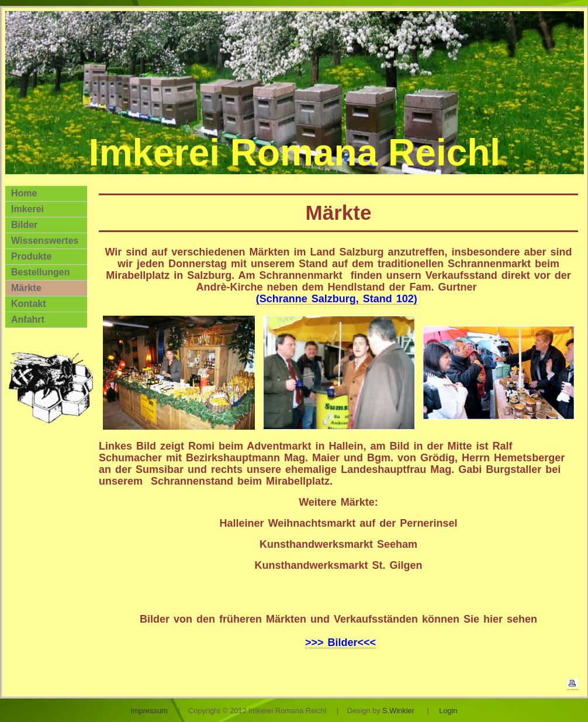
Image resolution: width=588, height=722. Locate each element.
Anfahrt (28, 319)
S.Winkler (398, 711)
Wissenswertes (45, 241)
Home (24, 193)
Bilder (24, 225)
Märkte (26, 288)
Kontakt (29, 304)
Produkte (31, 256)
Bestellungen (40, 272)
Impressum (149, 711)
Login (448, 711)
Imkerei (27, 209)
